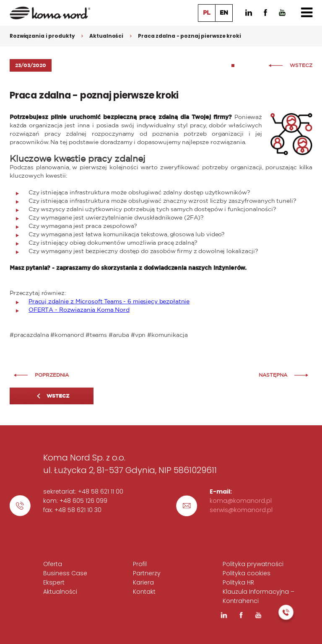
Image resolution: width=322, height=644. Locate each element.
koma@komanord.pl (241, 501)
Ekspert (54, 582)
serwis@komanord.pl (241, 510)
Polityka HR (238, 582)
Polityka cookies (247, 573)
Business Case (65, 573)
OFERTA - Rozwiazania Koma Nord (79, 310)
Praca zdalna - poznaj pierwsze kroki (190, 36)
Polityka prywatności (253, 564)
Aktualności (106, 36)
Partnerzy (147, 573)
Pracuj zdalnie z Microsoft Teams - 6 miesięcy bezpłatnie (109, 302)
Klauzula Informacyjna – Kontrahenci (258, 596)
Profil (140, 564)
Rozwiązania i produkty (42, 36)
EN (224, 13)
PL (207, 13)
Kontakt (144, 592)
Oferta (53, 564)
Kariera (143, 582)
